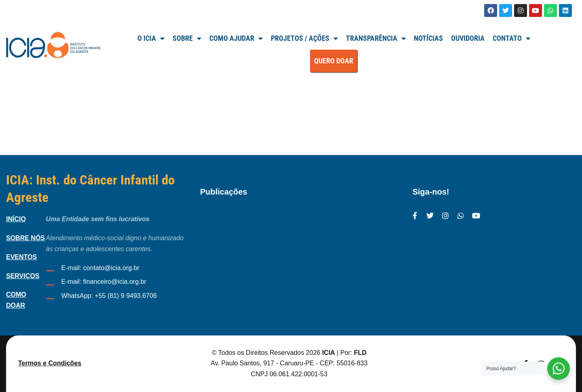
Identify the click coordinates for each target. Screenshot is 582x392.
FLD (360, 353)
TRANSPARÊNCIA (376, 38)
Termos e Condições (50, 363)
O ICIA (151, 38)
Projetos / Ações (304, 38)
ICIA (329, 353)
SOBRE (187, 38)
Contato (511, 38)
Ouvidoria (468, 38)
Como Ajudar (236, 38)
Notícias (428, 38)
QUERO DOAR (334, 61)
